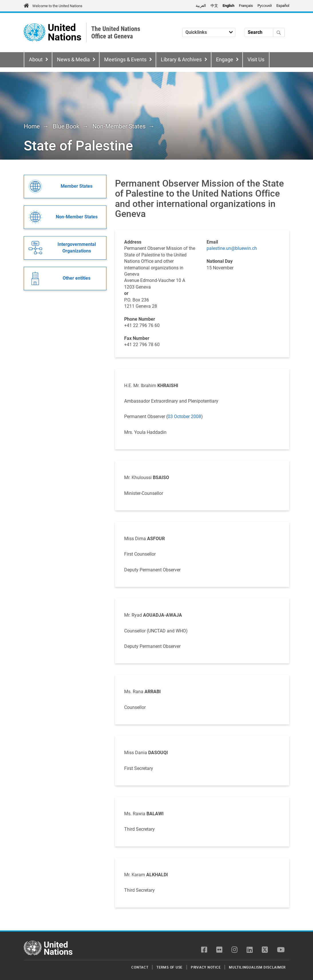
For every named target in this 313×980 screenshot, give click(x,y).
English (228, 6)
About (36, 60)
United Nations (65, 33)
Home (32, 126)
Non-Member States (119, 126)
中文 (214, 6)
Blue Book (66, 126)
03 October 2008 (184, 416)
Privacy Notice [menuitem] (206, 967)
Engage (225, 60)
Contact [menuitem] (140, 967)
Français (246, 6)
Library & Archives (181, 60)
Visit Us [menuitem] (256, 60)
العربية (201, 6)
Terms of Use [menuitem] (170, 967)
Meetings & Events (125, 60)
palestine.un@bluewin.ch (232, 248)
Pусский (265, 6)
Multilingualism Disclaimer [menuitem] (257, 967)
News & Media (73, 60)
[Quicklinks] (209, 32)
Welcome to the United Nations (57, 6)
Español (283, 6)
